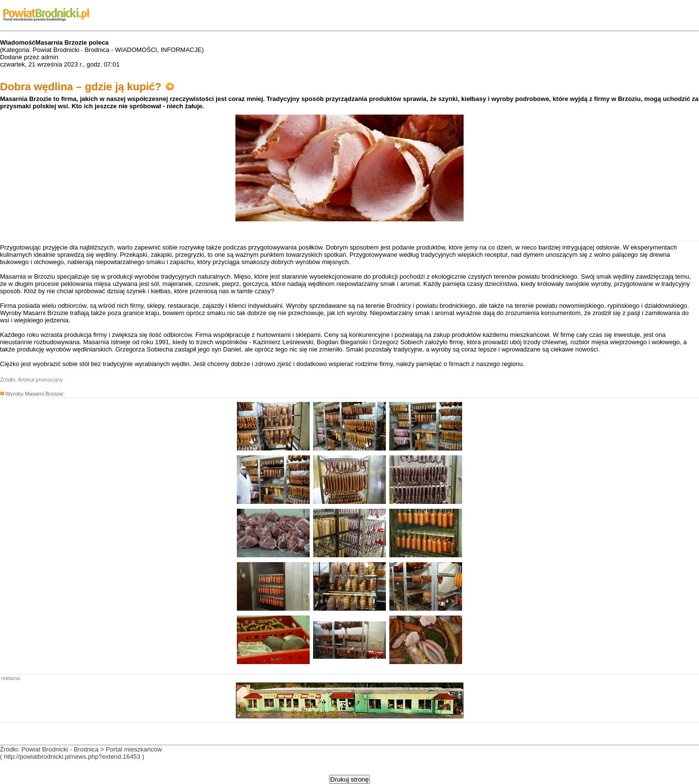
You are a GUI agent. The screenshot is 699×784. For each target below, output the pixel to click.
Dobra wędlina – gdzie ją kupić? (87, 87)
